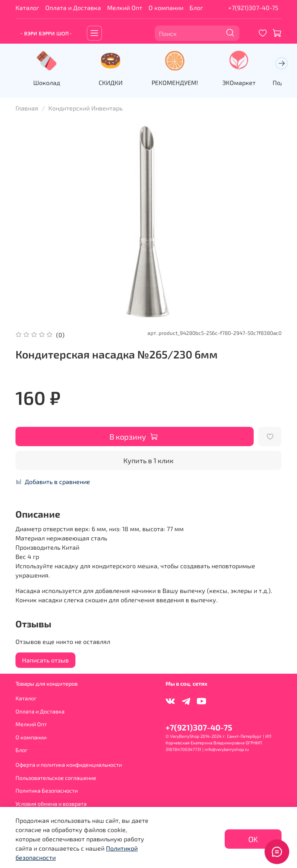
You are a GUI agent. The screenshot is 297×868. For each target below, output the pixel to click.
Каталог (27, 8)
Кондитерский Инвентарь (85, 108)
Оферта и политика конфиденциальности (69, 764)
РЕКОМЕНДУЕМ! (174, 82)
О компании (166, 8)
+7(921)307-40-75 (253, 8)
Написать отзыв (45, 660)
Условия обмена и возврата (51, 803)
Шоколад (48, 82)
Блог (196, 8)
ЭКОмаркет (237, 82)
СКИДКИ (111, 82)
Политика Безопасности (47, 791)
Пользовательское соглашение (56, 777)
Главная (27, 108)
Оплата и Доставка (73, 8)
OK (253, 839)
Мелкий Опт (125, 8)
